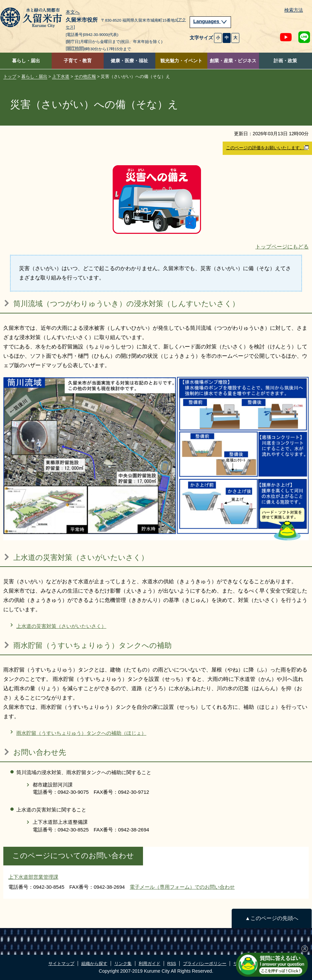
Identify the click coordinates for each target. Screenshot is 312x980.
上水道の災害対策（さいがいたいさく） (61, 626)
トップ (10, 76)
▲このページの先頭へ (271, 918)
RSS (172, 964)
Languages (210, 21)
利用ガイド (149, 964)
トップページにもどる (282, 247)
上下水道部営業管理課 (33, 877)
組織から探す (94, 964)
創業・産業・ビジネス (233, 61)
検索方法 (294, 10)
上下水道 (61, 76)
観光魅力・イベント (181, 61)
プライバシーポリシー (205, 964)
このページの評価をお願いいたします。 (267, 148)
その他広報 (85, 76)
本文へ (73, 12)
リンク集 (123, 964)
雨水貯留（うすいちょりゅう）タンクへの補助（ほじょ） (81, 733)
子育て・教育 (78, 61)
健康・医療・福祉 (129, 61)
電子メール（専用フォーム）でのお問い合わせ (182, 887)
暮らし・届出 (26, 61)
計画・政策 (285, 61)
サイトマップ (61, 964)
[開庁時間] (75, 48)
